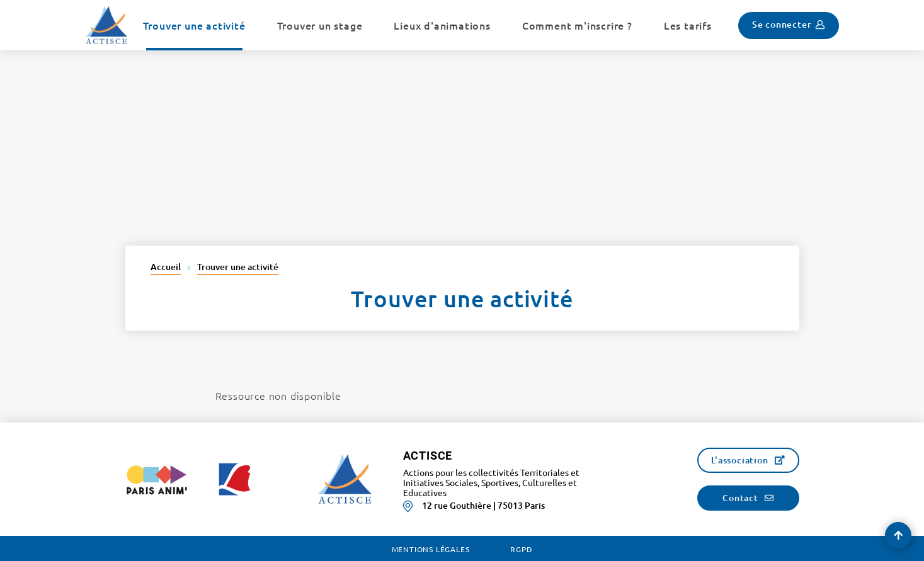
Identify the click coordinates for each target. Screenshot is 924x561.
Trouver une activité (238, 267)
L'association (739, 460)
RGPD (521, 549)
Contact (740, 498)
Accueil (166, 267)
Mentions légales (431, 549)
